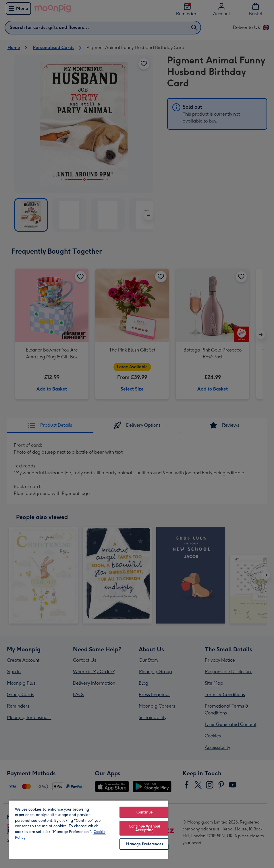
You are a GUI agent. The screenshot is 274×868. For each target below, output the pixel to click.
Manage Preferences (144, 844)
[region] (89, 829)
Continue (144, 812)
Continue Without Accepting (144, 828)
